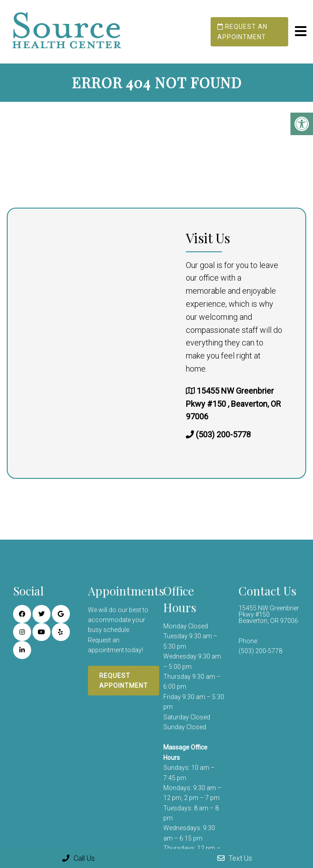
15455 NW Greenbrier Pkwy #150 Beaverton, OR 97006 (269, 614)
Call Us (78, 858)
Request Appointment (124, 681)
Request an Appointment (242, 32)
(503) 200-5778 (223, 434)
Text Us (235, 858)
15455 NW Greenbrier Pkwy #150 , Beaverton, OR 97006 (233, 404)
